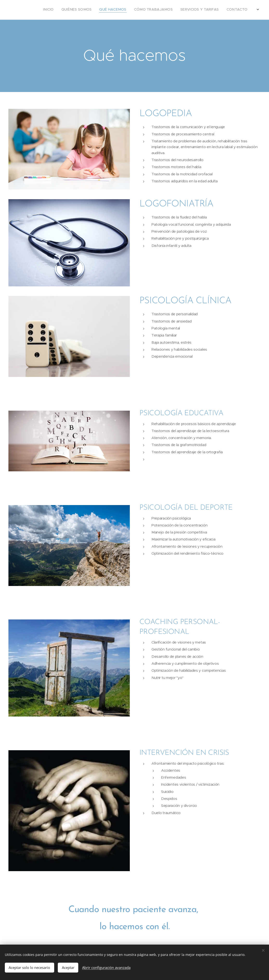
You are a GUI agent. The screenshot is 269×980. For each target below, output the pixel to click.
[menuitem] (216, 10)
